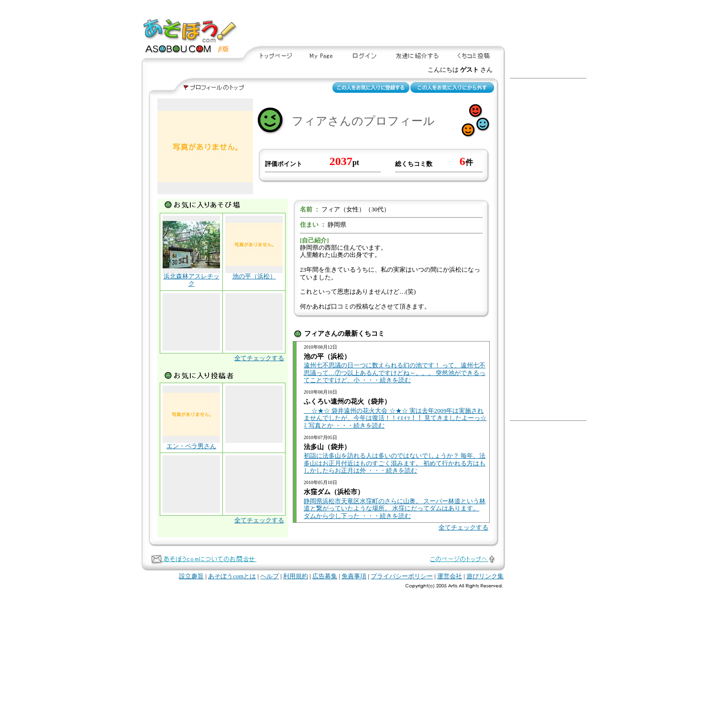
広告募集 (325, 576)
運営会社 (450, 576)
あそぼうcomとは (232, 576)
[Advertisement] (412, 23)
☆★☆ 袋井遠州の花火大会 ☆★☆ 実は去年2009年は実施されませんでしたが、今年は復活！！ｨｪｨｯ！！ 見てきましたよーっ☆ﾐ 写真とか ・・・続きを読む (395, 418)
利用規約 (296, 576)
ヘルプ (270, 576)
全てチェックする (259, 358)
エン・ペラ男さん (191, 446)
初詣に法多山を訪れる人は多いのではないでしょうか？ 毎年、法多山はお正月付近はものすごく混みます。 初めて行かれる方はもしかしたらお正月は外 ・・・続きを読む (395, 463)
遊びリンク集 (485, 576)
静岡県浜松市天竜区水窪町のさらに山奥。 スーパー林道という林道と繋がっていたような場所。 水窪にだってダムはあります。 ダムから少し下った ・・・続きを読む (395, 509)
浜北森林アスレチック (192, 280)
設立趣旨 (191, 576)
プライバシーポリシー (402, 576)
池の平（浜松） (254, 276)
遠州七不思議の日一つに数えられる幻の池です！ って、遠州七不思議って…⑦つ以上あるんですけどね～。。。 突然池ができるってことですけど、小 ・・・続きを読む (395, 373)
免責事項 (354, 576)
